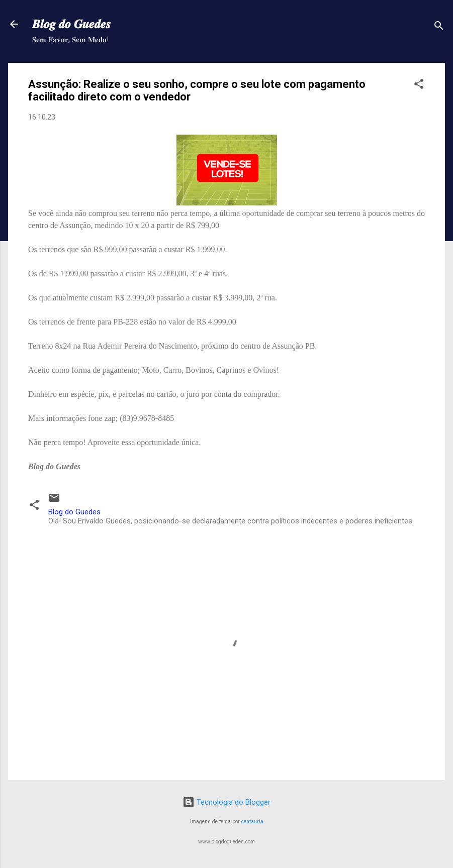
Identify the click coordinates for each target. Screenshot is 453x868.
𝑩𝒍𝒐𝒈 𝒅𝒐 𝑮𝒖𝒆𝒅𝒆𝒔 (71, 24)
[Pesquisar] (439, 27)
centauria (252, 822)
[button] (419, 86)
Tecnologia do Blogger (227, 802)
